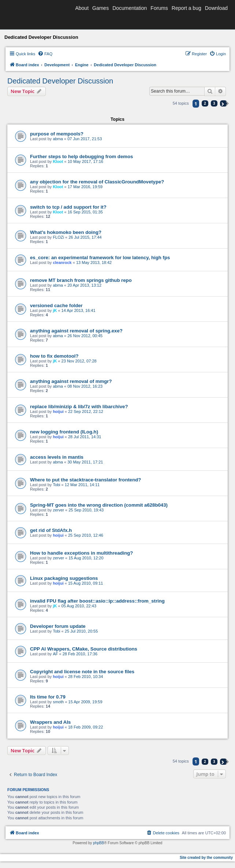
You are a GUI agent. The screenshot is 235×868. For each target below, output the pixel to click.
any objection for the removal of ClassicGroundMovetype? (97, 182)
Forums (159, 8)
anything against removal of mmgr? (71, 381)
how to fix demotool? (54, 356)
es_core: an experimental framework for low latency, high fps (100, 258)
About (82, 8)
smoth (58, 702)
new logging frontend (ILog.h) (64, 432)
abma (58, 139)
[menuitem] (45, 54)
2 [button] (205, 103)
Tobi (56, 485)
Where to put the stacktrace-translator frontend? (85, 480)
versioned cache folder (56, 306)
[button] (223, 103)
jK (55, 310)
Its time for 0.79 (48, 697)
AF (55, 654)
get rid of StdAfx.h (51, 530)
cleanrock (62, 262)
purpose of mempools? (57, 134)
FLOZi (58, 237)
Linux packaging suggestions (64, 578)
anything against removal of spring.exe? (76, 331)
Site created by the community (206, 858)
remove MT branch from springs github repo (81, 280)
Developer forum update (58, 626)
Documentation (130, 8)
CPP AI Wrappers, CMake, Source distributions (84, 649)
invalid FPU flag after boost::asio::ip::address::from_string (97, 601)
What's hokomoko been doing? (66, 232)
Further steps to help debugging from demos (81, 157)
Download (216, 8)
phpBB (98, 843)
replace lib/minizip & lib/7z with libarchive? (79, 407)
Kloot (58, 161)
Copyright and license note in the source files (82, 672)
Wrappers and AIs (50, 722)
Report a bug (186, 8)
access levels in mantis (57, 457)
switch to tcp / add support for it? (68, 207)
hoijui (58, 411)
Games (100, 8)
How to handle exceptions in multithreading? (81, 553)
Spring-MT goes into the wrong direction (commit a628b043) (99, 505)
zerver (58, 510)
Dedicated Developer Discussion (60, 81)
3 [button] (214, 103)
